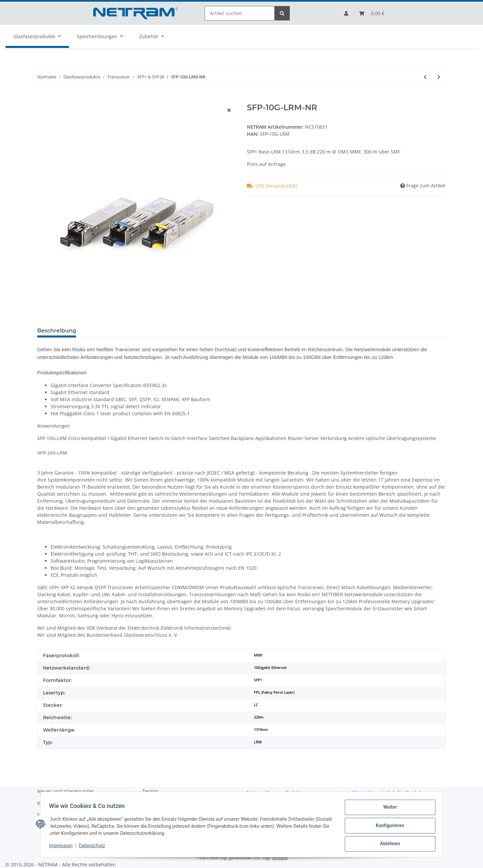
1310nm (261, 730)
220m (259, 717)
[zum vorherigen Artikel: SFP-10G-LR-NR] (425, 77)
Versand (280, 858)
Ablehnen (388, 844)
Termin (150, 791)
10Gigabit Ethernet (270, 668)
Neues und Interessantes (66, 791)
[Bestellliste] (372, 13)
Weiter (388, 809)
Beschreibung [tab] (57, 331)
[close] (229, 110)
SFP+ (258, 680)
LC (256, 705)
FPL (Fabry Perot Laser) (274, 692)
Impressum (63, 847)
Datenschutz (94, 847)
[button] (346, 13)
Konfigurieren (388, 827)
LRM (258, 742)
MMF (258, 655)
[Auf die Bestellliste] (43, 99)
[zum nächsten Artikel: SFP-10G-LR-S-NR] (439, 77)
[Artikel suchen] (240, 13)
